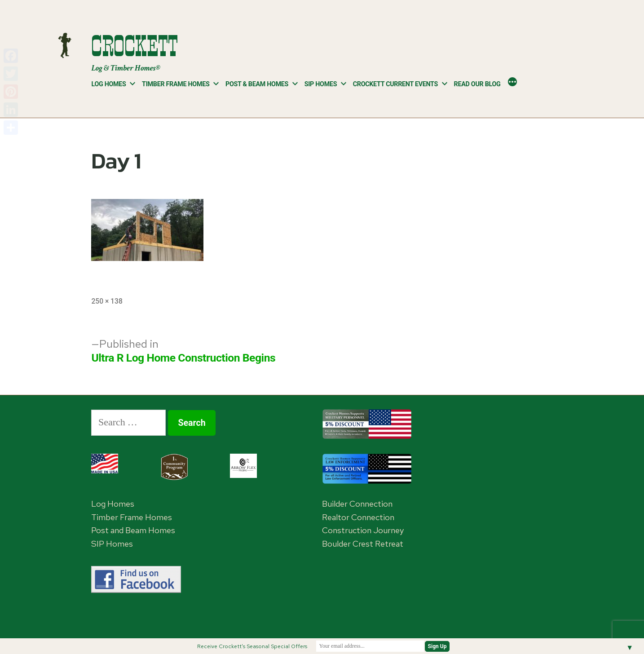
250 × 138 (107, 301)
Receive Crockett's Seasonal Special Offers (252, 646)
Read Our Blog (477, 84)
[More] (512, 83)
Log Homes (108, 84)
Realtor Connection (358, 517)
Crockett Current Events (395, 84)
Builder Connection (357, 504)
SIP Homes (321, 84)
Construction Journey (363, 530)
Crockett (134, 46)
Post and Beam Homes (133, 530)
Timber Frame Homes (176, 84)
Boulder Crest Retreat (363, 544)
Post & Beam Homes (257, 84)
